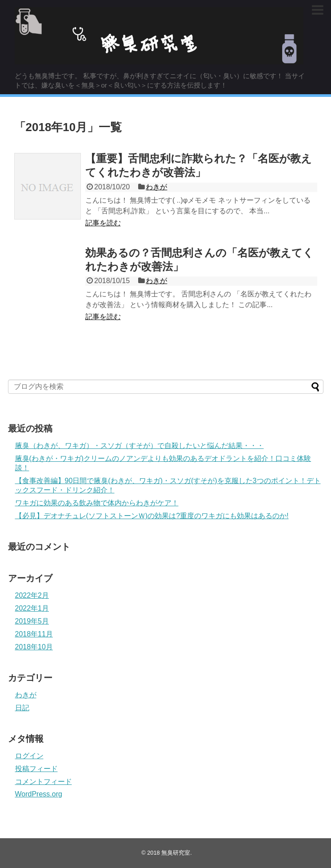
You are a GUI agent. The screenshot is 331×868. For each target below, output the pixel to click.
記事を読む (103, 223)
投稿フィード (36, 769)
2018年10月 (34, 647)
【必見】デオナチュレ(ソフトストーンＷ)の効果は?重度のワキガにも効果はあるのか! (152, 516)
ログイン (29, 756)
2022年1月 (32, 608)
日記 (22, 708)
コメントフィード (44, 782)
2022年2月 (32, 595)
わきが (156, 187)
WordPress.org (39, 794)
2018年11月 (34, 634)
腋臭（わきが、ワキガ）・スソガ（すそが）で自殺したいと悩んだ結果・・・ (140, 446)
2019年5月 (32, 621)
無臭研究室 (176, 853)
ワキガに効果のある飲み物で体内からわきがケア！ (97, 503)
